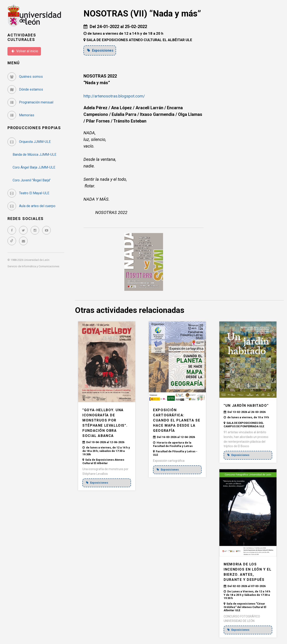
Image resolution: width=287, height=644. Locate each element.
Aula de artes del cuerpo (31, 206)
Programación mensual (30, 102)
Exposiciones (101, 50)
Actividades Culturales (22, 37)
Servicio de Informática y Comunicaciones (33, 266)
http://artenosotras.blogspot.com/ (116, 96)
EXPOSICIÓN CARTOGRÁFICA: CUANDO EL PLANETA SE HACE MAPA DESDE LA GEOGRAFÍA (177, 420)
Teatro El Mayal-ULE (28, 193)
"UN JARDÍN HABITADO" (246, 405)
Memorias (21, 115)
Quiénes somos (25, 77)
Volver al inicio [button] (25, 51)
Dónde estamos (25, 89)
